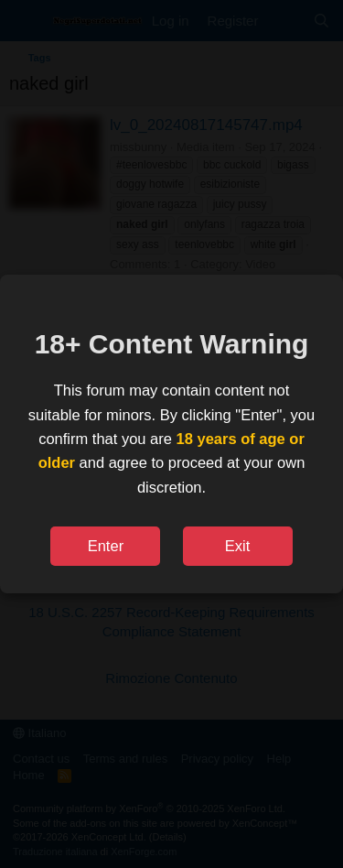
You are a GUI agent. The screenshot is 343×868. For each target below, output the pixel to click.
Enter (106, 546)
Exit (238, 546)
